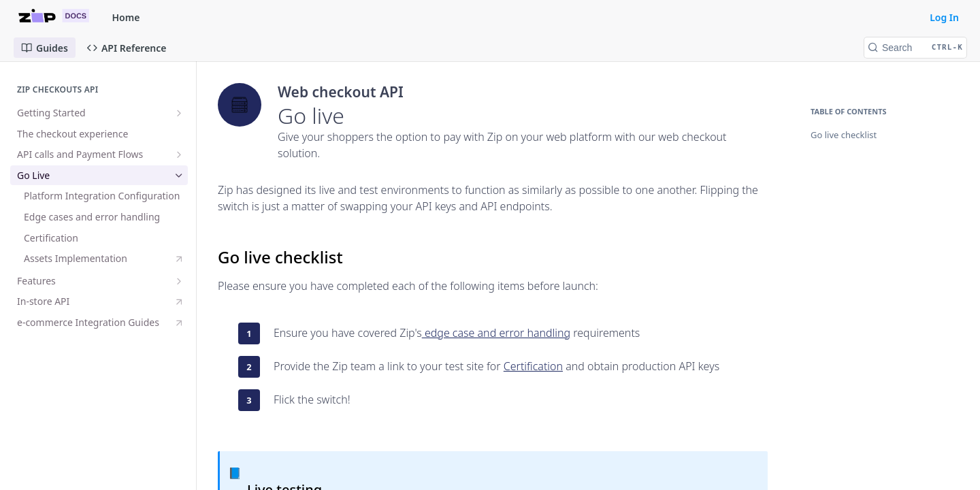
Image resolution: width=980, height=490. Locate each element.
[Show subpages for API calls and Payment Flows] (179, 154)
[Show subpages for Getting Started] (179, 113)
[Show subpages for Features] (179, 281)
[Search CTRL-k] (915, 48)
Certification (533, 366)
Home (126, 17)
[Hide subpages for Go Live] (179, 176)
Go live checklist (844, 135)
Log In (944, 17)
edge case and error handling (496, 333)
